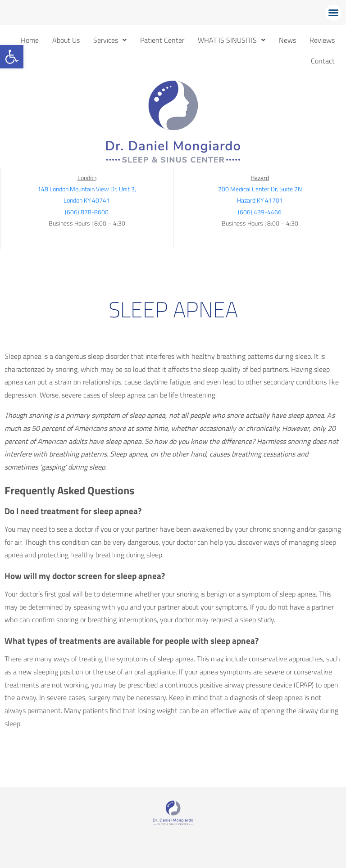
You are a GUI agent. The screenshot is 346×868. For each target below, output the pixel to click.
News (287, 40)
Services (110, 40)
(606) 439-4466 (260, 212)
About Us (66, 40)
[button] (12, 57)
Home (30, 40)
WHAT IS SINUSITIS (232, 40)
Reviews (322, 40)
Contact (323, 61)
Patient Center (162, 40)
